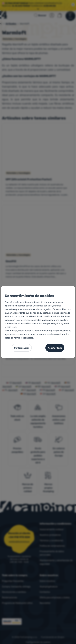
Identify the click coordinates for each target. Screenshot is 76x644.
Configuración (22, 348)
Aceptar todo (55, 348)
